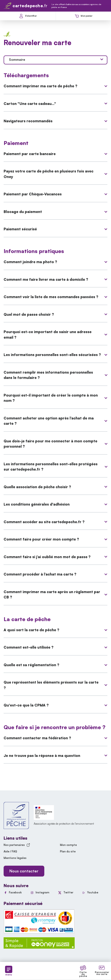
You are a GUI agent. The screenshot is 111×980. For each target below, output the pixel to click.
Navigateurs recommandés (55, 121)
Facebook (15, 892)
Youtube (93, 892)
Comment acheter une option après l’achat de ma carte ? (55, 421)
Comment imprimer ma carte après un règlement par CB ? (55, 595)
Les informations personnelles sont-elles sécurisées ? (55, 355)
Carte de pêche (83, 974)
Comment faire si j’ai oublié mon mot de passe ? (55, 557)
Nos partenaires (17, 845)
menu (9, 971)
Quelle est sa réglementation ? (55, 665)
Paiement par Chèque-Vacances (55, 194)
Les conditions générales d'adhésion (55, 504)
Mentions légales (15, 858)
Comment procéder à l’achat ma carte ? (55, 574)
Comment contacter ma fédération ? (55, 738)
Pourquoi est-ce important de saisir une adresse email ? (55, 335)
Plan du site (68, 851)
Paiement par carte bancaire (55, 154)
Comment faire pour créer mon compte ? (55, 539)
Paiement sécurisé (55, 229)
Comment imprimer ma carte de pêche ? (55, 86)
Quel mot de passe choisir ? (55, 314)
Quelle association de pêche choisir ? (55, 487)
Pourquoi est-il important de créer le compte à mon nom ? (55, 398)
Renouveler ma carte (102, 973)
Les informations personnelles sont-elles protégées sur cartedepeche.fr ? (55, 467)
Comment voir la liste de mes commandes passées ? (55, 297)
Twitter (68, 892)
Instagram (42, 892)
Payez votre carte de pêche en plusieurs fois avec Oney (55, 174)
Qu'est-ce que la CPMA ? (55, 705)
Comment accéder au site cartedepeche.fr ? (55, 522)
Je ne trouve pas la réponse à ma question (55, 756)
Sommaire (56, 59)
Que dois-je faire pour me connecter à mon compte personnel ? (55, 444)
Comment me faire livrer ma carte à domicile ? (55, 279)
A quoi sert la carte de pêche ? (55, 630)
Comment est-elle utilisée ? (55, 647)
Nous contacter (24, 871)
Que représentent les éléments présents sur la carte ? (55, 685)
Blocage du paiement (55, 212)
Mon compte (68, 845)
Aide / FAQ (10, 851)
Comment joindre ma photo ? (55, 262)
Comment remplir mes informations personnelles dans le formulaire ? (55, 375)
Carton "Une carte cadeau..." (55, 104)
